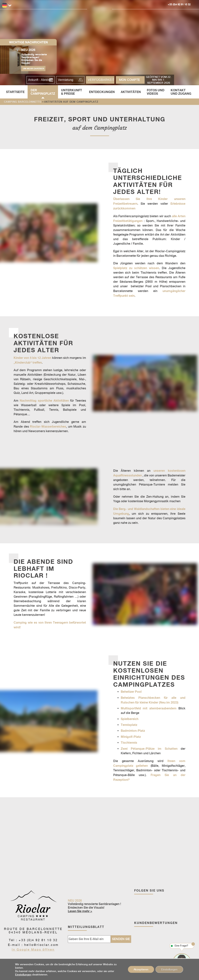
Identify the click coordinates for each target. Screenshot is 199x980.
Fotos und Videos (156, 92)
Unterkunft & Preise (72, 92)
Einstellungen (23, 975)
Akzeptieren (141, 969)
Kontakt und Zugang (181, 92)
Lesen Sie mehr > (80, 911)
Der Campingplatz (43, 92)
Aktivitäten (131, 92)
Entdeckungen (102, 92)
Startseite (15, 92)
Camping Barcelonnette (23, 102)
